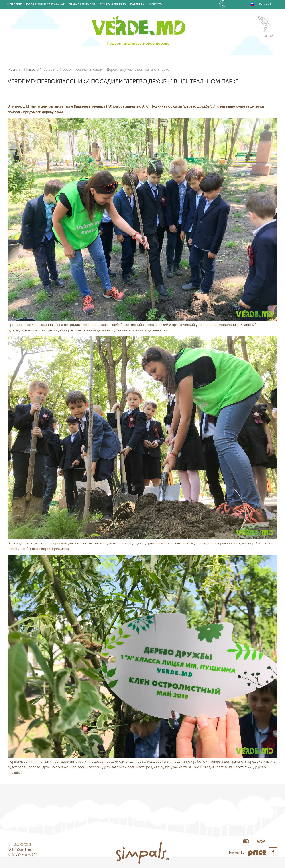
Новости (156, 4)
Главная (14, 69)
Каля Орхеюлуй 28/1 (22, 855)
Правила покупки (82, 4)
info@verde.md (20, 850)
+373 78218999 (20, 844)
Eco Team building (113, 4)
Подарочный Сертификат (45, 4)
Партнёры (137, 4)
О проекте (14, 4)
